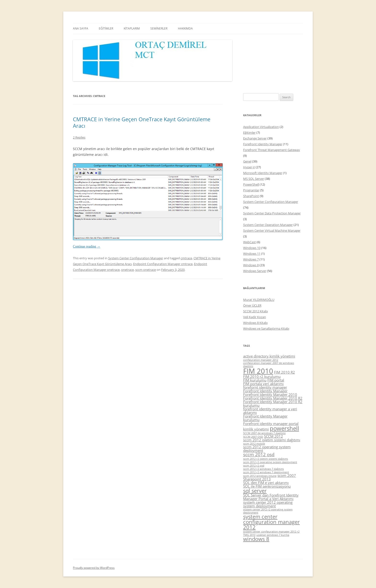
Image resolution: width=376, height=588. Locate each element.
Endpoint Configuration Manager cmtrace (163, 264)
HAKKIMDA (185, 28)
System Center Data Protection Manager (272, 213)
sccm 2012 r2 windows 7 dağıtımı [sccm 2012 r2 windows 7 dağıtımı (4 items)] (264, 469)
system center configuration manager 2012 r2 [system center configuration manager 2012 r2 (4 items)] (271, 532)
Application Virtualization (261, 127)
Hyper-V (249, 167)
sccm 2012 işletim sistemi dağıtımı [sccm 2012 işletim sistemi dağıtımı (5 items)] (272, 440)
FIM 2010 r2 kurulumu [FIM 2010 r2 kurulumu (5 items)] (262, 376)
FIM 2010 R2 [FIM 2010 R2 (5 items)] (285, 372)
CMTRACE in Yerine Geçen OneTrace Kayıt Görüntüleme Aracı (142, 122)
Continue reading (87, 246)
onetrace (127, 270)
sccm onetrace (146, 270)
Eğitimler (249, 133)
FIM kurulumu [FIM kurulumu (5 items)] (255, 380)
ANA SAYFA (81, 28)
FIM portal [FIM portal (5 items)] (276, 380)
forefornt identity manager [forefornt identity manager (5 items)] (265, 387)
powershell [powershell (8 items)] (284, 428)
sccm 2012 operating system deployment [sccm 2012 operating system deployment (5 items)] (267, 449)
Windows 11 (252, 254)
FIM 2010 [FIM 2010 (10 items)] (258, 371)
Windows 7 (251, 259)
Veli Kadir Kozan (255, 317)
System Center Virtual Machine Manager (272, 230)
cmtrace (186, 258)
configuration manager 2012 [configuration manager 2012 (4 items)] (261, 360)
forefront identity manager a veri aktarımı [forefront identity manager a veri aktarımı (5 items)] (270, 411)
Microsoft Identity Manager (263, 173)
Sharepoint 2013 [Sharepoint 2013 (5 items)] (257, 479)
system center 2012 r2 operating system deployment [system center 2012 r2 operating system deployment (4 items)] (268, 511)
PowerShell (251, 184)
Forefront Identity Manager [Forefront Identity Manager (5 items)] (265, 391)
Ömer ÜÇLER (252, 305)
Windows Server (255, 271)
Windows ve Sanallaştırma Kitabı (266, 328)
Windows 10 (252, 248)
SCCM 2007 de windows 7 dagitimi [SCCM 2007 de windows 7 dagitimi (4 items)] (264, 433)
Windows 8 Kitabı (255, 323)
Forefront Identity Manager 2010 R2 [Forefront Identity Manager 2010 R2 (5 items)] (273, 398)
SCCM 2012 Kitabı (256, 311)
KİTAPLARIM (132, 28)
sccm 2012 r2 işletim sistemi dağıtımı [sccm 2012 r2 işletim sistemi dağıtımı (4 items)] (266, 459)
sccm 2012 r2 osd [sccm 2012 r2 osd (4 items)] (254, 466)
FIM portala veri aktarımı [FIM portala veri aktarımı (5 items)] (263, 384)
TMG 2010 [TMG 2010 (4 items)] (249, 535)
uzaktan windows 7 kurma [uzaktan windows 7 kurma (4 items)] (273, 535)
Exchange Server (255, 138)
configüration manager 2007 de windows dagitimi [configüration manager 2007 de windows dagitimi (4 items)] (269, 365)
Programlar (251, 190)
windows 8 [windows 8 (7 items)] (256, 539)
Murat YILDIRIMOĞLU (259, 300)
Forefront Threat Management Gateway (272, 150)
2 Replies (79, 137)
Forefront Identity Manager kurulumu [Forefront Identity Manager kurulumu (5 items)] (265, 418)
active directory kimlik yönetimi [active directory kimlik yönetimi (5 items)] (269, 356)
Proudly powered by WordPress (94, 568)
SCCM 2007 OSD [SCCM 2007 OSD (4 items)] (253, 437)
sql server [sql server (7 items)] (255, 491)
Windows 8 (251, 265)
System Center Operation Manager (268, 225)
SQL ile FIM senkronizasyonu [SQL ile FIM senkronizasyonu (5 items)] (267, 486)
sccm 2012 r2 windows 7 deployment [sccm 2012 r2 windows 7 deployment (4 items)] (266, 472)
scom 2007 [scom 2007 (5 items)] (287, 475)
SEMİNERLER (159, 28)
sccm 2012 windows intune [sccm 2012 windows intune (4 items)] (260, 476)
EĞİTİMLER (106, 28)
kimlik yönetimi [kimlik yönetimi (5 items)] (256, 429)
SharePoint (251, 196)
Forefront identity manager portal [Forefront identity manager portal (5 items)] (271, 424)
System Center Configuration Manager (136, 258)
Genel (247, 161)
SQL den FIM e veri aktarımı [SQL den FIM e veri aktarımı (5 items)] (266, 483)
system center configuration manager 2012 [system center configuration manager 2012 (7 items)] (271, 522)
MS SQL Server (254, 179)
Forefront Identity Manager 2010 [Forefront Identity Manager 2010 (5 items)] (270, 394)
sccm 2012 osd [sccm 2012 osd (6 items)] (259, 455)
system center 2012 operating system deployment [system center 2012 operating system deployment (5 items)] (268, 504)
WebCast (250, 242)
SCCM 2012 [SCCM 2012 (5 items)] (273, 436)
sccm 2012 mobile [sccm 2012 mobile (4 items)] (254, 444)
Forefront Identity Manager (263, 144)
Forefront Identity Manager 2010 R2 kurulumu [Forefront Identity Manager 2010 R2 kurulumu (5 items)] (273, 403)
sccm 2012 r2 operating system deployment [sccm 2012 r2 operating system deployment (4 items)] (270, 462)
